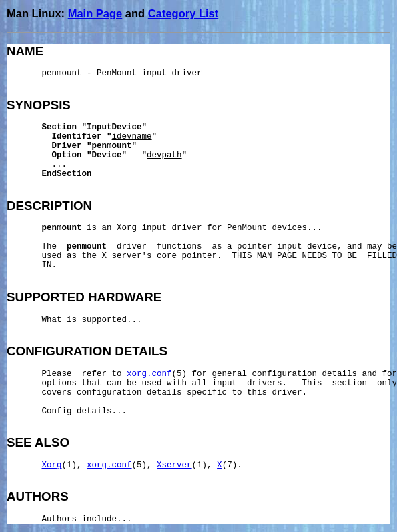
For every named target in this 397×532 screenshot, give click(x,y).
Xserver (174, 465)
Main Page (95, 13)
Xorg (52, 465)
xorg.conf (149, 374)
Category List (183, 13)
